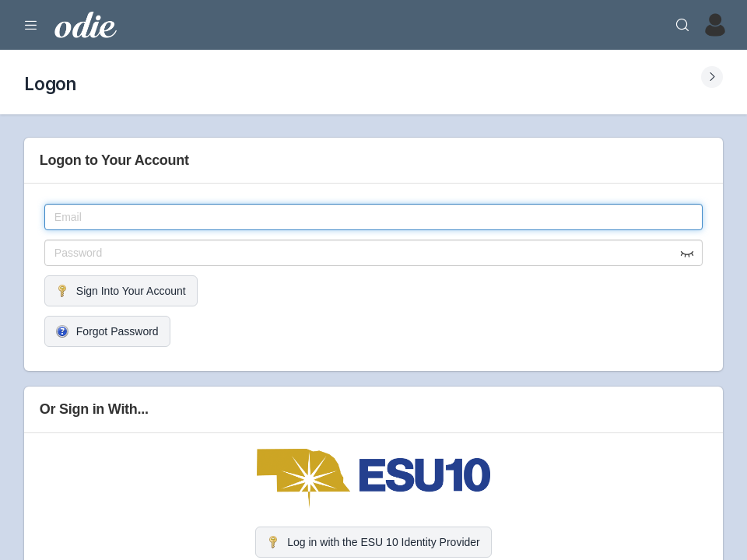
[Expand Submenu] (712, 77)
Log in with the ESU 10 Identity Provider (373, 542)
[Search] (682, 25)
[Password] (373, 253)
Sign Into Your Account (121, 291)
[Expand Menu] (31, 25)
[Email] (373, 217)
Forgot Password (107, 331)
